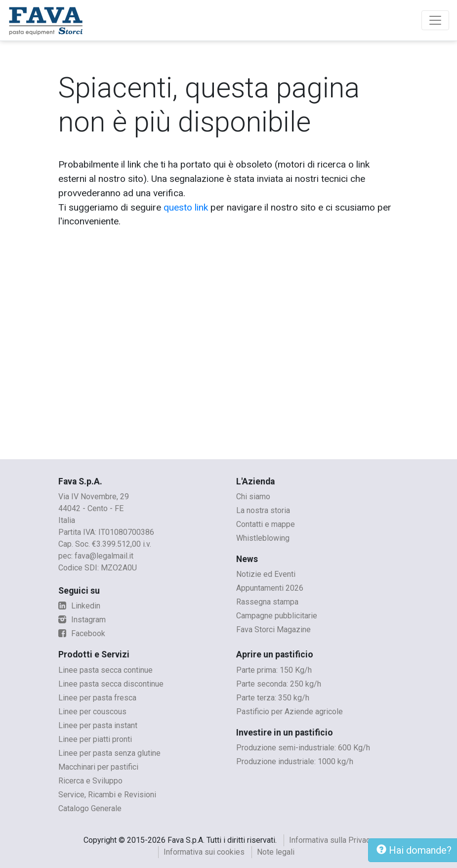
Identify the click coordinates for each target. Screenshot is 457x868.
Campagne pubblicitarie (277, 616)
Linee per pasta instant (98, 725)
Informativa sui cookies (204, 852)
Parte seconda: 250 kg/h (279, 684)
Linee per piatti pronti (95, 739)
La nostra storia (263, 510)
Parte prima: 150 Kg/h (274, 670)
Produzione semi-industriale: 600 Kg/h (303, 748)
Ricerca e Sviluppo (90, 781)
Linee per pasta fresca (97, 698)
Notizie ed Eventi (266, 574)
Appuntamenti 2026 (270, 588)
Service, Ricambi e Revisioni (107, 795)
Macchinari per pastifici (98, 767)
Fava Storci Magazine (273, 629)
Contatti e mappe (266, 524)
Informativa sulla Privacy (332, 840)
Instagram (82, 620)
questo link (186, 207)
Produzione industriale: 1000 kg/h (295, 761)
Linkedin (79, 606)
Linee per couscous (92, 712)
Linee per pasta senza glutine (109, 753)
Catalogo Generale (90, 808)
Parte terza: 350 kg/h (273, 698)
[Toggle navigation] (435, 20)
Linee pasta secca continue (105, 670)
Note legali (276, 852)
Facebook (82, 633)
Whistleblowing (263, 538)
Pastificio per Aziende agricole (290, 712)
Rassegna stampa (267, 602)
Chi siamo (253, 497)
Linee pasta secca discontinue (111, 684)
